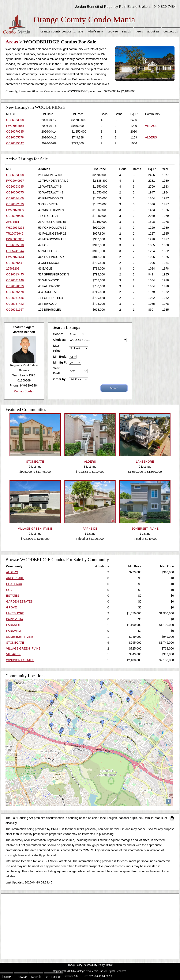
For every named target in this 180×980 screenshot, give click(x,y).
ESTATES (13, 596)
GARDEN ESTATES (19, 601)
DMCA (110, 965)
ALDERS (151, 137)
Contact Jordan (24, 391)
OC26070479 (15, 286)
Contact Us (171, 31)
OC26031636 (15, 298)
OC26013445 (15, 274)
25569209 (13, 268)
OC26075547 (15, 143)
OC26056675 (15, 192)
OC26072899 (15, 204)
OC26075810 (15, 245)
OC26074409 (15, 198)
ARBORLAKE (15, 578)
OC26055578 (15, 137)
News (139, 31)
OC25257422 (15, 304)
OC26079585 (15, 132)
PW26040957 (15, 181)
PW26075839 (15, 210)
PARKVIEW (14, 631)
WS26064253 (15, 228)
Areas (12, 42)
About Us (153, 31)
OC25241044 (15, 251)
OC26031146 (15, 280)
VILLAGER (152, 126)
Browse (113, 31)
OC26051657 (15, 310)
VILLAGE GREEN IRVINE (23, 648)
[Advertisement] (90, 925)
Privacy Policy (74, 965)
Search (127, 31)
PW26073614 (15, 257)
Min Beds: (60, 357)
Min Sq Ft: (60, 362)
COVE (10, 590)
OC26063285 (15, 187)
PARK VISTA (15, 619)
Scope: (58, 334)
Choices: (59, 340)
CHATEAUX (14, 584)
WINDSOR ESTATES (20, 660)
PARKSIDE (14, 625)
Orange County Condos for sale (62, 31)
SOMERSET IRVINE (20, 637)
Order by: (60, 379)
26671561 (13, 222)
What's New (95, 31)
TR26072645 (15, 234)
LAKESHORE (15, 613)
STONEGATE (15, 643)
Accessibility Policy (94, 965)
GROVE (12, 607)
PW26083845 (15, 126)
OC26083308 (15, 120)
